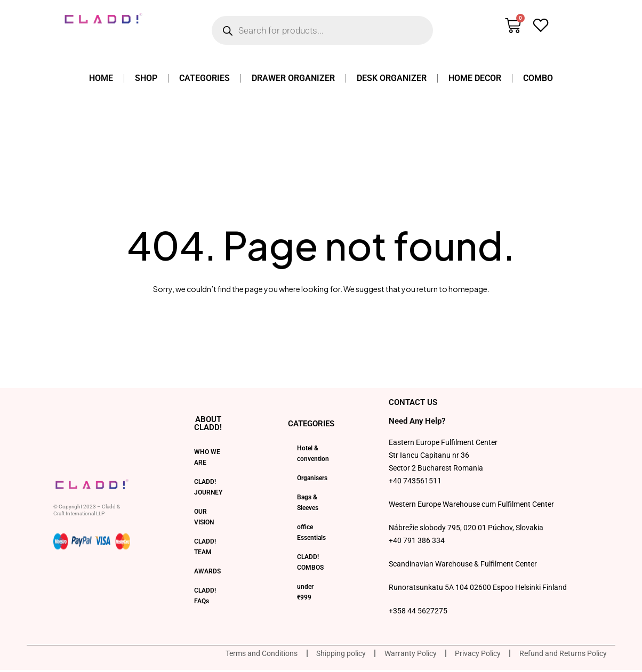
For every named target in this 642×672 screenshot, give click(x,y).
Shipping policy (327, 654)
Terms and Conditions (244, 654)
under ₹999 (305, 592)
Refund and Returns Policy (561, 654)
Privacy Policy (472, 654)
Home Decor (475, 78)
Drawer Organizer (293, 78)
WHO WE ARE (207, 457)
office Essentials (311, 532)
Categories (204, 78)
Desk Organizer (392, 78)
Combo (538, 78)
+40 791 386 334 (417, 540)
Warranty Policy (400, 654)
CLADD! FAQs (205, 596)
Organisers (312, 478)
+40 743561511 (415, 481)
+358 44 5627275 (418, 611)
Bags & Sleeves (308, 503)
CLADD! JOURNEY (208, 487)
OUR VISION (204, 517)
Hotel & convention (313, 454)
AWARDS (207, 571)
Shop (146, 78)
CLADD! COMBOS (310, 562)
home (101, 78)
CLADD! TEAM (205, 547)
